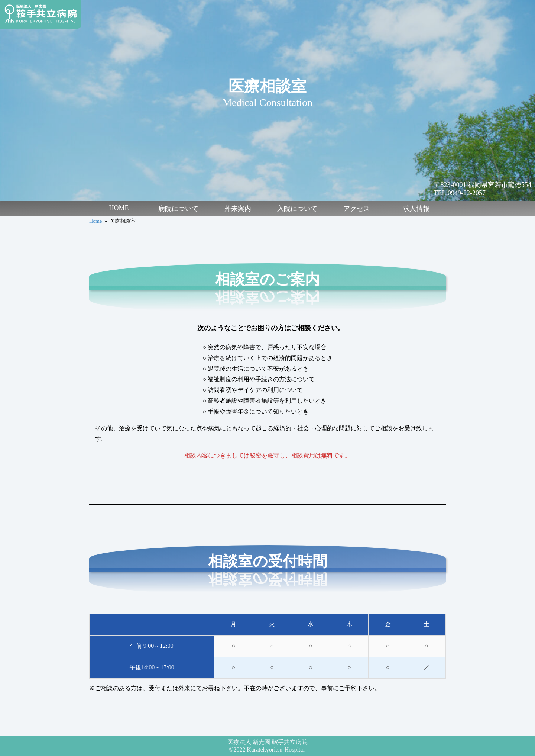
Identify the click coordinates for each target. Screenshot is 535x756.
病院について (178, 209)
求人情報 (416, 209)
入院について (297, 209)
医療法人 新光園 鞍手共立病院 (267, 742)
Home (95, 221)
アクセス (357, 209)
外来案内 (238, 209)
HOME (119, 208)
